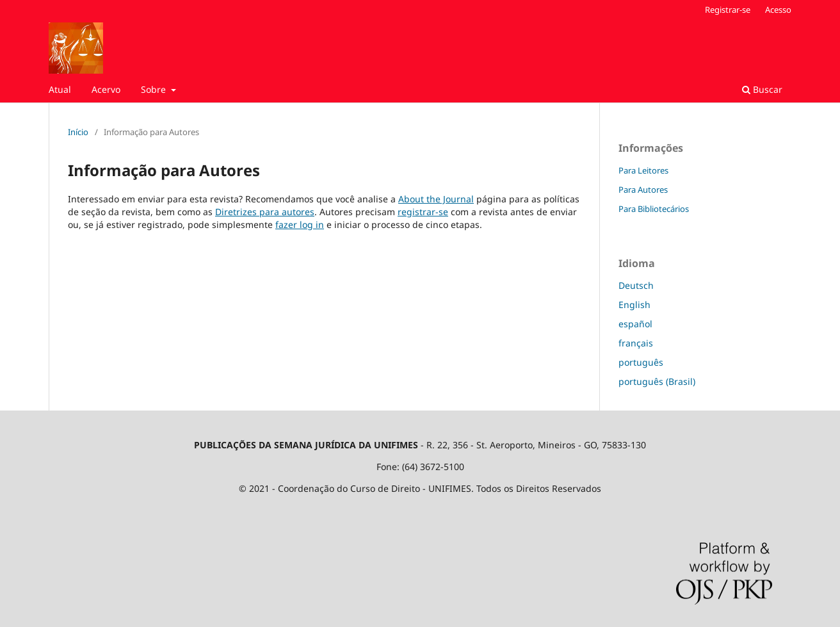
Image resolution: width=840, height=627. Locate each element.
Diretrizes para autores (265, 212)
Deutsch (636, 285)
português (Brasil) (657, 381)
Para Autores (643, 190)
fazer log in (300, 224)
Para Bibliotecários (654, 209)
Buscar (762, 89)
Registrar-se (728, 10)
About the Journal (436, 199)
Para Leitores (643, 170)
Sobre (155, 89)
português (641, 362)
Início (78, 132)
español (635, 324)
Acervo (106, 89)
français (636, 343)
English (634, 305)
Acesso (778, 10)
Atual (60, 89)
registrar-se (423, 212)
